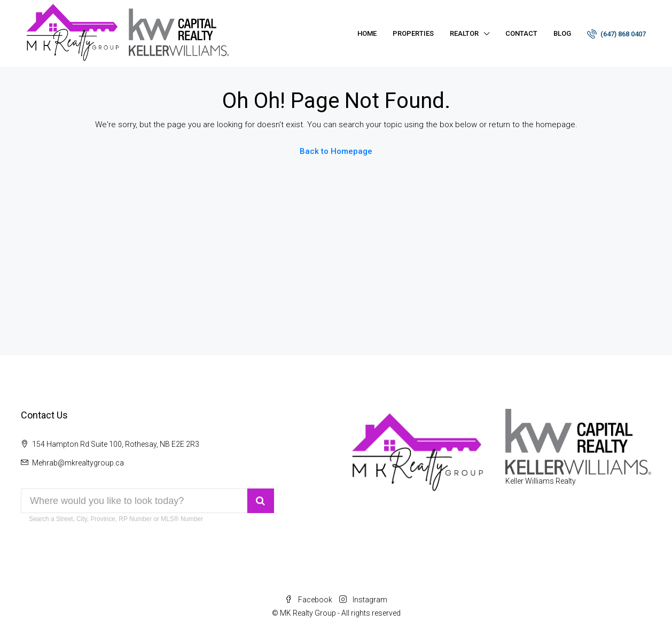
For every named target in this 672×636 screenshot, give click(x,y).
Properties (413, 33)
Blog (562, 33)
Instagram (363, 600)
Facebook (309, 600)
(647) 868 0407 (616, 34)
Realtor (464, 33)
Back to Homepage (336, 151)
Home (367, 33)
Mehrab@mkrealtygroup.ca (78, 463)
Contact (521, 33)
